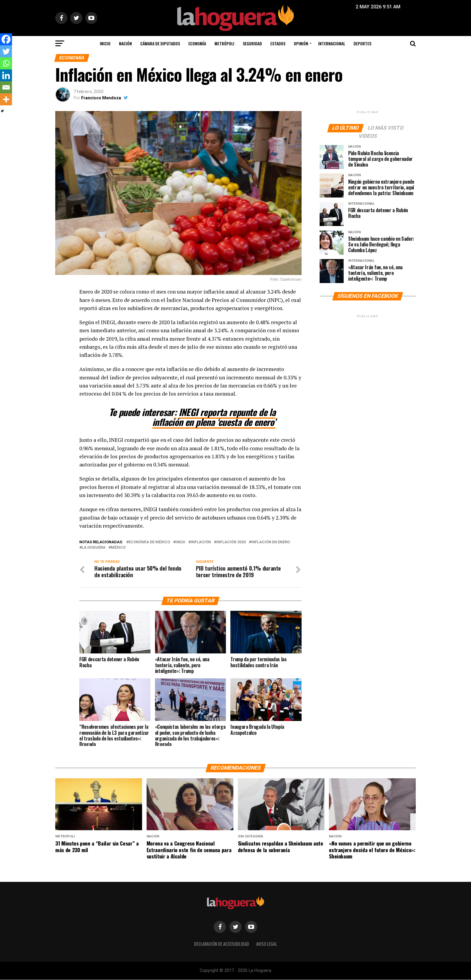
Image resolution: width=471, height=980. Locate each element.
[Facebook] (6, 39)
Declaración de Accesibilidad (222, 944)
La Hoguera (94, 548)
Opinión (301, 43)
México (118, 548)
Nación (125, 43)
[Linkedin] (6, 75)
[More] (6, 99)
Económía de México (149, 542)
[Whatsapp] (6, 63)
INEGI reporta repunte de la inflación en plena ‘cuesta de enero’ (214, 417)
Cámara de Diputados (160, 43)
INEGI (180, 542)
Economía (197, 43)
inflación (201, 542)
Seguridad (252, 43)
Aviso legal (267, 944)
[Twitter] (6, 51)
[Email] (6, 87)
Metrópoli (224, 43)
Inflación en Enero (270, 542)
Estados (278, 43)
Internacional (332, 43)
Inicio (105, 43)
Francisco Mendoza (101, 98)
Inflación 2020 (231, 542)
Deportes (362, 43)
